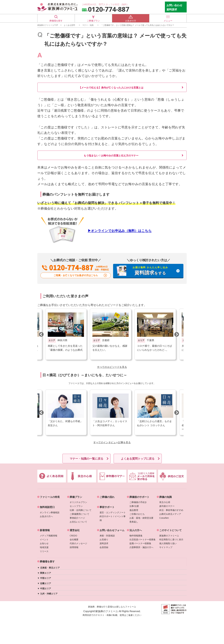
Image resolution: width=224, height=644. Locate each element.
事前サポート (107, 507)
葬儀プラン (76, 497)
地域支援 (44, 547)
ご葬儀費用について (79, 514)
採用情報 (74, 547)
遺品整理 (134, 510)
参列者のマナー (167, 506)
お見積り (104, 539)
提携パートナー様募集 (140, 543)
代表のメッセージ (78, 543)
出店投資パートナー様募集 (142, 539)
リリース (44, 551)
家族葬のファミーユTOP (48, 25)
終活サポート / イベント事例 (113, 518)
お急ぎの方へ (46, 516)
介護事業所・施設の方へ (141, 547)
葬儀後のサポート (139, 497)
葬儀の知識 (166, 497)
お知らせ (44, 543)
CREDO (73, 536)
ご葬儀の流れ (107, 497)
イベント (44, 539)
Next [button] (177, 334)
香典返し (134, 522)
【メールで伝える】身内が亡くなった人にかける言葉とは (111, 88)
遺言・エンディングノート (113, 512)
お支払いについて (78, 522)
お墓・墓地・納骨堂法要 (141, 518)
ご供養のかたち (137, 514)
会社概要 (74, 539)
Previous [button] (41, 334)
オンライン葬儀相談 (50, 512)
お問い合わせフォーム (112, 530)
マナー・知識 (88, 25)
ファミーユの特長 (50, 497)
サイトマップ (166, 547)
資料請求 (104, 543)
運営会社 (75, 530)
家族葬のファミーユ (169, 536)
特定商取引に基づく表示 (171, 539)
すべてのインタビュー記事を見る (112, 442)
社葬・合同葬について (81, 510)
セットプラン (76, 506)
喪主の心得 (165, 502)
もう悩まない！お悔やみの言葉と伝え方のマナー (111, 155)
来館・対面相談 (107, 536)
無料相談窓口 (47, 507)
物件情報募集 (136, 536)
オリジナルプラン (78, 502)
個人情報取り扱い (168, 543)
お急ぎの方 (131, 18)
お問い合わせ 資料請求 (174, 7)
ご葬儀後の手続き (138, 502)
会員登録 (104, 547)
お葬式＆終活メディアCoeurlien (170, 516)
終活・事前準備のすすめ (171, 510)
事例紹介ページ (77, 518)
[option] (111, 334)
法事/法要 (134, 506)
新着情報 (45, 530)
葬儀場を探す (56, 18)
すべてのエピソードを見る (112, 367)
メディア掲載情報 (49, 536)
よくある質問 (69, 25)
